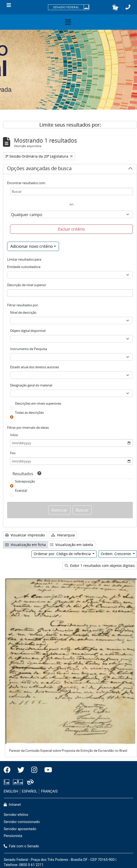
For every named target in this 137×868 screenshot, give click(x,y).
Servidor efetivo (16, 815)
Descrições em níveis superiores (38, 403)
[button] (115, 7)
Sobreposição (25, 481)
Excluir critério (71, 229)
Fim (13, 453)
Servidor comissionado (22, 822)
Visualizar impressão (25, 535)
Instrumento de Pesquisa (29, 349)
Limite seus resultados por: (70, 125)
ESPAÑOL (30, 791)
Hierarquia (63, 535)
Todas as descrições (29, 412)
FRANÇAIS (49, 791)
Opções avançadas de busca (39, 169)
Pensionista (13, 836)
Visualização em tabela (71, 545)
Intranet (12, 805)
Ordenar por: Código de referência (63, 554)
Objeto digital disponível (28, 331)
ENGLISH (11, 791)
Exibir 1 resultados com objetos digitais (100, 566)
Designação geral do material (31, 385)
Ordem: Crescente (116, 554)
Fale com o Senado (21, 846)
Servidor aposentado (20, 829)
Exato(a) (21, 490)
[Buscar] (71, 191)
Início (14, 435)
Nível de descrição (23, 312)
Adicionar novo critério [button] (32, 246)
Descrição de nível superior (27, 285)
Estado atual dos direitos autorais (35, 367)
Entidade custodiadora (24, 267)
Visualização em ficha (25, 545)
